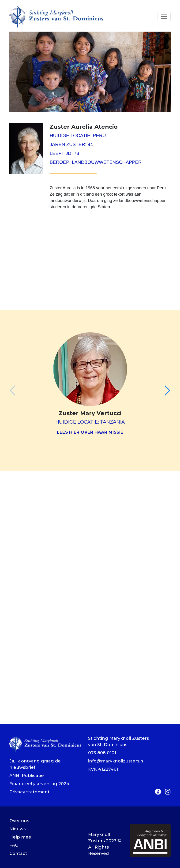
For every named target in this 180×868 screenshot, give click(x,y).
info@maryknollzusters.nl (116, 761)
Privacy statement (30, 792)
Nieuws (17, 829)
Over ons (19, 821)
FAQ (14, 845)
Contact (18, 853)
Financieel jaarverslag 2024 (39, 784)
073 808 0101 (102, 753)
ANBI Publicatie (27, 776)
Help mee (20, 837)
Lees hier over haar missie (90, 432)
